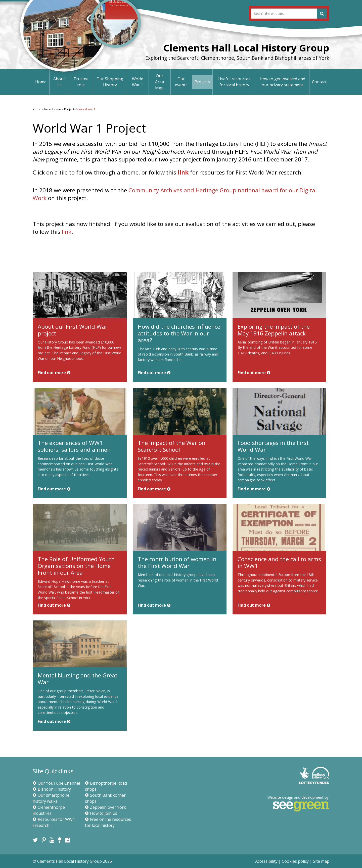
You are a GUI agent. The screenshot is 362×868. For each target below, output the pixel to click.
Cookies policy (295, 861)
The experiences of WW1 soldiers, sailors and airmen (74, 446)
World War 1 (138, 82)
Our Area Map (160, 82)
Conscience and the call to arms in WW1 (279, 562)
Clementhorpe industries (49, 810)
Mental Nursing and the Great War (78, 679)
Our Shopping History (110, 82)
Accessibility (266, 861)
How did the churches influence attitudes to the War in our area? (179, 333)
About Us (59, 82)
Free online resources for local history (108, 822)
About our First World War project (73, 330)
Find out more (54, 373)
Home (41, 82)
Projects (202, 82)
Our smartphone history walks (51, 798)
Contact (319, 82)
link (184, 172)
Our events (181, 82)
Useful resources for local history (234, 82)
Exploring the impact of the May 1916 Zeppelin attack (274, 330)
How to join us (101, 813)
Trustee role (81, 82)
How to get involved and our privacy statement (282, 82)
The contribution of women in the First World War (177, 562)
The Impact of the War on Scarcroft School (172, 446)
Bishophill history (52, 789)
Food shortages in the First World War (273, 446)
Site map (321, 861)
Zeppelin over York (105, 807)
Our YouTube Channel (56, 783)
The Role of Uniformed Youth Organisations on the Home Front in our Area (76, 566)
